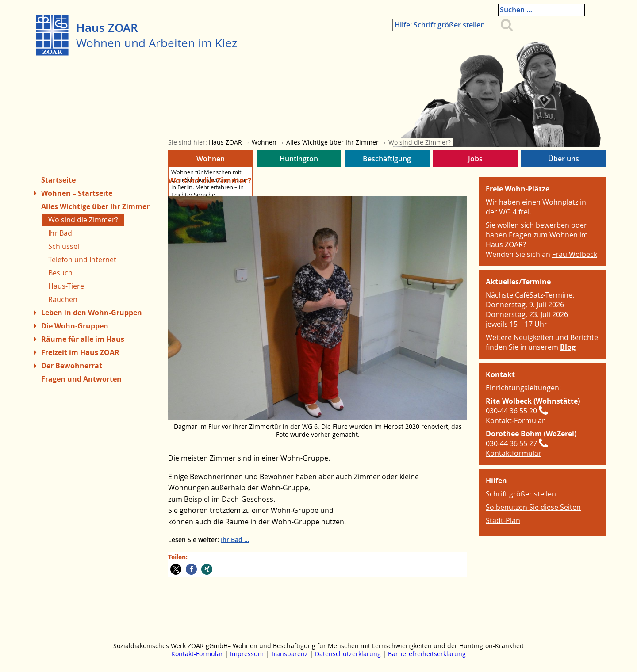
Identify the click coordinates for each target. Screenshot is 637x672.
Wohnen (211, 160)
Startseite (58, 180)
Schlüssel (64, 246)
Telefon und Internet (82, 260)
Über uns (564, 160)
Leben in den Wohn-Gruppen (92, 313)
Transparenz (289, 654)
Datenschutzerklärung (348, 654)
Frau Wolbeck (575, 254)
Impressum (247, 654)
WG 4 (508, 212)
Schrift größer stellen (521, 494)
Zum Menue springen (36, 658)
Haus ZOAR (107, 28)
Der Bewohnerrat (72, 366)
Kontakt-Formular (515, 420)
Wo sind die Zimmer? (83, 220)
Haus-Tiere (66, 286)
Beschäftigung (387, 160)
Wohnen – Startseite (77, 193)
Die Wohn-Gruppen (75, 326)
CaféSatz (529, 295)
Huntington (299, 160)
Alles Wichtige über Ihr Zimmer (95, 206)
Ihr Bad (232, 540)
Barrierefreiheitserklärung (427, 654)
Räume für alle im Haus (83, 339)
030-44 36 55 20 (511, 411)
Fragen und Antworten (81, 379)
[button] (176, 569)
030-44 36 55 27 (511, 443)
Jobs (476, 160)
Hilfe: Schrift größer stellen (460, 12)
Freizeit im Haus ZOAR (80, 352)
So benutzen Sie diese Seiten (533, 507)
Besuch (60, 273)
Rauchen (63, 299)
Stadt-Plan (503, 520)
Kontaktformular (514, 453)
